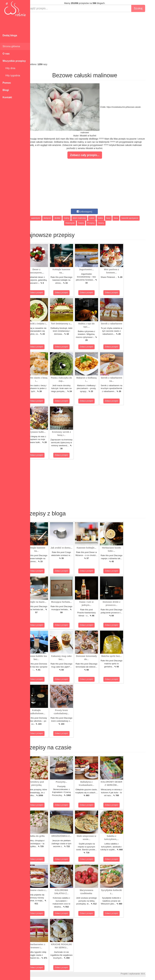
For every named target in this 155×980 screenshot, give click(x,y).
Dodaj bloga (10, 35)
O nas (6, 54)
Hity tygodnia (11, 75)
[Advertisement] (93, 37)
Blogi (6, 90)
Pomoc (7, 83)
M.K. (151, 974)
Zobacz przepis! (44, 293)
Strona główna (11, 46)
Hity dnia (9, 68)
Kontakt (7, 97)
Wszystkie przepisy (14, 61)
